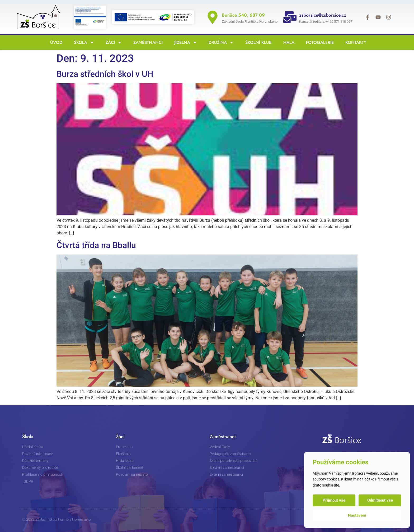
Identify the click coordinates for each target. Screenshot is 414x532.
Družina (220, 43)
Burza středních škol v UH (105, 74)
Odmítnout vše (380, 500)
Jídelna (184, 43)
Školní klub (257, 42)
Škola (83, 43)
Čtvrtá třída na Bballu (96, 245)
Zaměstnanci (147, 42)
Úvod (55, 42)
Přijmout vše (334, 500)
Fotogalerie (319, 42)
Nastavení (357, 515)
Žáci (112, 43)
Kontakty (355, 42)
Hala (288, 42)
